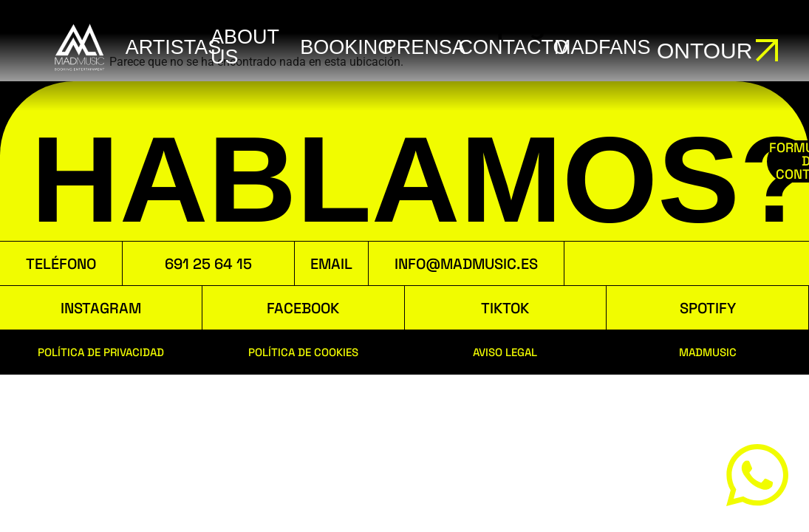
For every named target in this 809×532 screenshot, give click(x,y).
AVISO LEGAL (505, 352)
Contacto (514, 47)
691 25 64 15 (208, 264)
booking (347, 47)
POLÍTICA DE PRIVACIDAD (101, 352)
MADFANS (603, 47)
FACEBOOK (303, 308)
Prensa (424, 47)
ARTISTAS (174, 47)
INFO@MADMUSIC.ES (466, 264)
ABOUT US (245, 47)
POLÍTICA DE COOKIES (303, 352)
